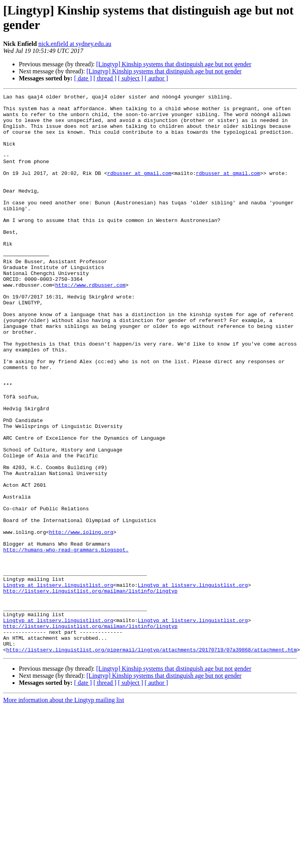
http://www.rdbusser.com (90, 324)
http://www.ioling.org (81, 620)
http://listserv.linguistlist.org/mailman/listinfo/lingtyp (90, 691)
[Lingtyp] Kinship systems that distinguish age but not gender (174, 64)
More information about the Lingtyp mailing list (64, 812)
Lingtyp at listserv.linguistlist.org (58, 684)
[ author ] (156, 78)
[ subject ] (131, 78)
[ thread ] (105, 78)
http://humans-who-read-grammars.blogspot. (66, 641)
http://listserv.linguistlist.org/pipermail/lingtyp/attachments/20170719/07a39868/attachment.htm (152, 761)
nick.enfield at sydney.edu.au (75, 44)
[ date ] (83, 78)
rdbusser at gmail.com (139, 189)
